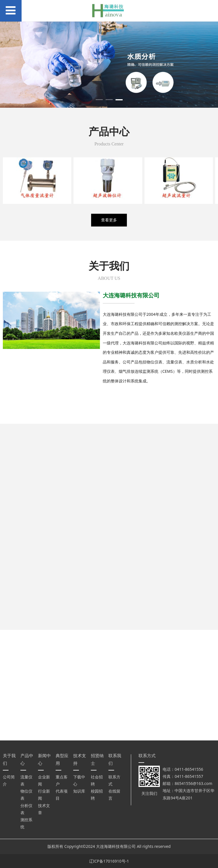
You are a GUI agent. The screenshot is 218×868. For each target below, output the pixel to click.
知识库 (79, 791)
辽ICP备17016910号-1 (109, 861)
